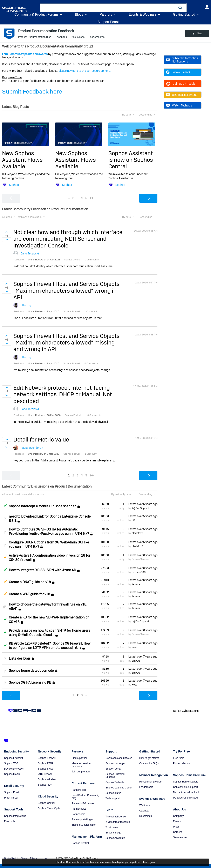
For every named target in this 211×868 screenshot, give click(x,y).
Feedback (61, 37)
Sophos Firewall (47, 758)
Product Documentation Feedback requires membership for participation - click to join (106, 862)
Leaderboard (146, 787)
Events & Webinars (143, 14)
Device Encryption (14, 769)
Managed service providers (81, 765)
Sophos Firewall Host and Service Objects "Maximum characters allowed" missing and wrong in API (66, 343)
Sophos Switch (46, 769)
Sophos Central (46, 803)
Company (178, 816)
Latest (143, 504)
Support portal (113, 769)
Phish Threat (11, 798)
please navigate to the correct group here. (85, 71)
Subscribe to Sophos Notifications (182, 60)
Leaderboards (97, 37)
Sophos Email (12, 792)
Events (177, 821)
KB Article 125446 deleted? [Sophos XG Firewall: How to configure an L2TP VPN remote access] (50, 646)
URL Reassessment (181, 95)
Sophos (14, 185)
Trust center (112, 827)
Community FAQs (149, 763)
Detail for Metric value (41, 440)
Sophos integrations (15, 816)
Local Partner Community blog (86, 797)
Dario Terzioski (30, 253)
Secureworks (180, 837)
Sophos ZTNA (46, 763)
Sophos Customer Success (115, 776)
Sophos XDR (11, 763)
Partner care (79, 814)
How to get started (149, 758)
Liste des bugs (20, 659)
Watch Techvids (179, 105)
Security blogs (113, 833)
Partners (106, 14)
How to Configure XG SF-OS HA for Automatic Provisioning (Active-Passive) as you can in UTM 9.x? (49, 532)
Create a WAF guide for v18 (29, 594)
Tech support (113, 798)
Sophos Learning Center (119, 788)
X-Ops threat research (118, 822)
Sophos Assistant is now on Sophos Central (131, 160)
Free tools (10, 821)
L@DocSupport (140, 621)
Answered (5, 505)
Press (176, 827)
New (200, 34)
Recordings (146, 816)
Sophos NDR (45, 785)
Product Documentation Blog (35, 37)
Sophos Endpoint (13, 758)
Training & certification (84, 825)
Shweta (136, 661)
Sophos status (113, 793)
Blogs (79, 14)
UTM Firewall (45, 774)
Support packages (115, 763)
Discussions (78, 37)
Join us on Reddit (180, 84)
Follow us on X (178, 72)
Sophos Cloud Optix (49, 808)
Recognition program (151, 782)
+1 (80, 648)
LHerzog (26, 305)
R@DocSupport (140, 508)
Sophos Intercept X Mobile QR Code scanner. (43, 506)
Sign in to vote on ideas (7, 232)
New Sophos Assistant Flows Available (22, 160)
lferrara (136, 584)
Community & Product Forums (36, 14)
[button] (181, 8)
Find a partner (79, 758)
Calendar (144, 811)
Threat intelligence (116, 817)
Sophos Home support (185, 782)
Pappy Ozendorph (32, 448)
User (207, 7)
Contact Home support (185, 787)
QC (133, 520)
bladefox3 (137, 533)
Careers (178, 832)
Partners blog (79, 790)
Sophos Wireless (47, 779)
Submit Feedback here (32, 92)
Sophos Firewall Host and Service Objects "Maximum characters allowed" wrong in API (66, 291)
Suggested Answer (5, 557)
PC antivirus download (185, 798)
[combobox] (107, 8)
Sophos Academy (115, 838)
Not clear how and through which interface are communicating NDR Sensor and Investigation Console (68, 239)
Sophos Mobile (12, 774)
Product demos (181, 763)
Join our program (81, 772)
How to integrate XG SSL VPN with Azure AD (42, 570)
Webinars (144, 805)
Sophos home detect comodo (31, 671)
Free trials (179, 758)
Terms (24, 858)
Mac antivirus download (186, 792)
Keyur (135, 647)
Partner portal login (82, 819)
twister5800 (139, 572)
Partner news (79, 809)
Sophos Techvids (115, 782)
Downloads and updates (119, 758)
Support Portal (108, 22)
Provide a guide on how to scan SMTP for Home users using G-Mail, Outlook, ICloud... (49, 633)
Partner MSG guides (83, 803)
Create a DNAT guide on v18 (30, 582)
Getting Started (184, 14)
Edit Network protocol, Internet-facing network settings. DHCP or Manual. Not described (63, 394)
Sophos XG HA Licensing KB (30, 682)
